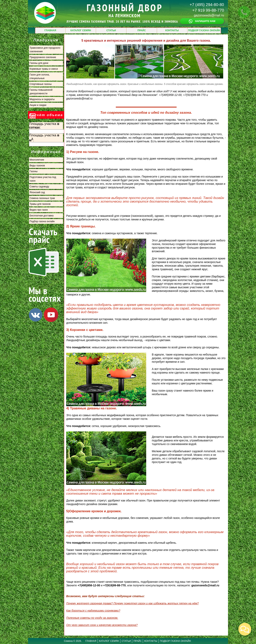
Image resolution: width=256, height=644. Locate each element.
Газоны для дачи (39, 63)
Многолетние (37, 160)
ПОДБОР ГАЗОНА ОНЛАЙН (204, 30)
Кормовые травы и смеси (44, 69)
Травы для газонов (40, 204)
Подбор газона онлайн (42, 221)
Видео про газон (39, 210)
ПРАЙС (142, 30)
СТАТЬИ (111, 30)
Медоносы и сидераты (42, 99)
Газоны (34, 171)
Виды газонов (37, 166)
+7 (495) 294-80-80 (207, 5)
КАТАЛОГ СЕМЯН (81, 30)
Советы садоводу (39, 187)
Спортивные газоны (41, 84)
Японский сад (37, 192)
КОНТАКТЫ (172, 30)
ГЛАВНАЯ (50, 30)
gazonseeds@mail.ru (209, 15)
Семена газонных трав (42, 198)
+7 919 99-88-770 (208, 10)
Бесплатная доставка (41, 216)
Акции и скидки (38, 105)
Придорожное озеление (43, 57)
